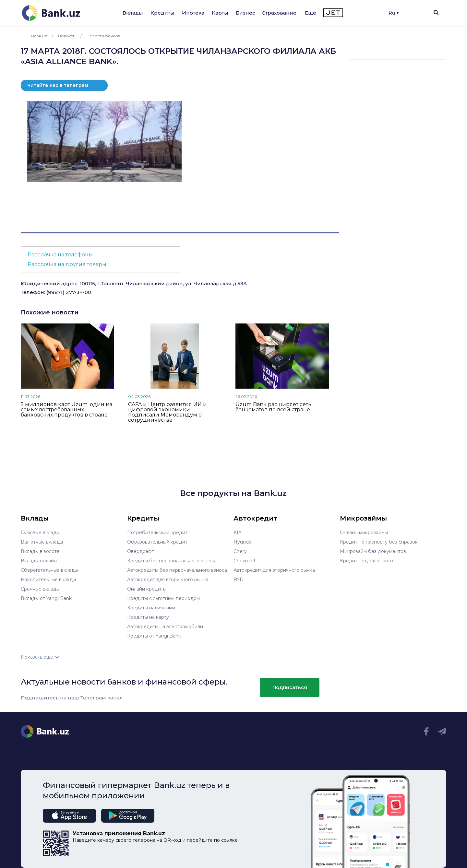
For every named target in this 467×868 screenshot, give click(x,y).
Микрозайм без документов (373, 551)
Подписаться (290, 687)
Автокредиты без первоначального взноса (177, 570)
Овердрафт (141, 551)
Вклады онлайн (39, 561)
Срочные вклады (40, 589)
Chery (240, 551)
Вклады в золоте (40, 551)
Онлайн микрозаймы (364, 533)
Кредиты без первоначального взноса (172, 561)
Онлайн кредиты (147, 589)
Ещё (311, 13)
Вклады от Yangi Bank (46, 598)
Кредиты (162, 13)
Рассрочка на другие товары (67, 264)
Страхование (279, 13)
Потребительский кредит (157, 533)
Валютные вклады (42, 542)
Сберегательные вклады (49, 570)
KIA (238, 533)
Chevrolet (245, 561)
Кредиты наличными (151, 608)
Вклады (133, 13)
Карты (220, 13)
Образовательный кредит (157, 542)
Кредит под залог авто (366, 561)
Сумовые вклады (40, 533)
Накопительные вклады (48, 580)
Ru (394, 13)
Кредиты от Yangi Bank (154, 636)
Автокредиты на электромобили (165, 627)
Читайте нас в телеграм (58, 85)
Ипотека (193, 13)
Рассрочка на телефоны (60, 255)
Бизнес (245, 13)
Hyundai (243, 542)
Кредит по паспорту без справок (379, 542)
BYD (239, 580)
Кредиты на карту (148, 617)
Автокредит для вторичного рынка (168, 580)
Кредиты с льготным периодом (163, 598)
